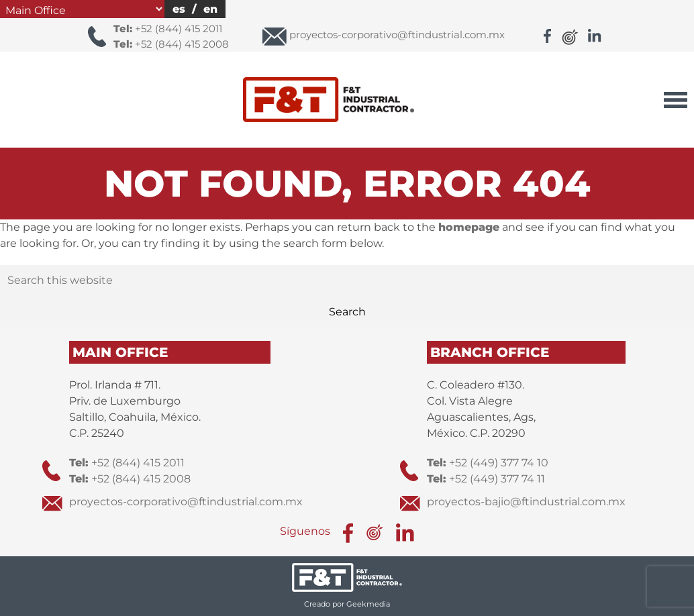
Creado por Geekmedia (347, 604)
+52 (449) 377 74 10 (488, 463)
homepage (469, 227)
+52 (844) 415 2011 (168, 29)
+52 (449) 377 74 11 (486, 479)
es (179, 9)
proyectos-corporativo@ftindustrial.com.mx (186, 502)
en (210, 9)
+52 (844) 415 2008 (171, 44)
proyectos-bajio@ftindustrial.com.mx (526, 502)
